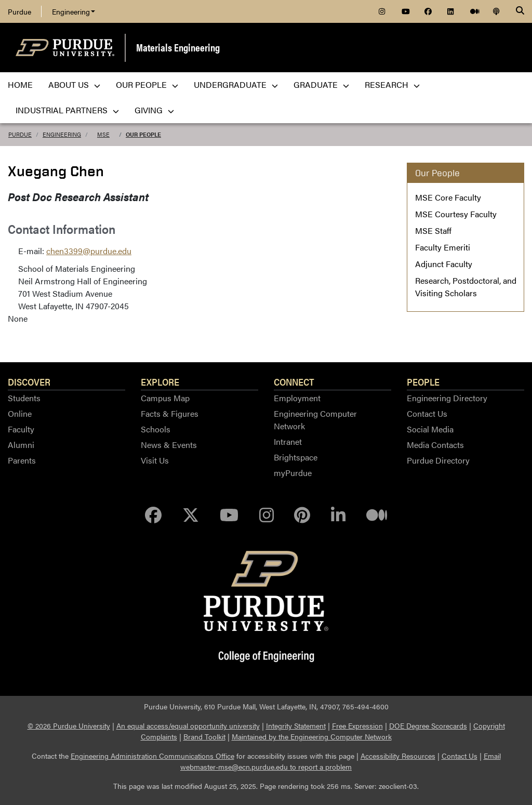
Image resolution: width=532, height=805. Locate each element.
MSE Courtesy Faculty (456, 214)
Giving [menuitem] (154, 110)
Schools (156, 429)
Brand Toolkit (204, 736)
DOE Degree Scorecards (428, 725)
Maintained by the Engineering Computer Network (312, 736)
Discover (29, 381)
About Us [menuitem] (74, 84)
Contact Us (427, 413)
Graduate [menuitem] (321, 84)
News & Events (169, 445)
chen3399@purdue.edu (89, 251)
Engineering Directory (447, 398)
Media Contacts (435, 445)
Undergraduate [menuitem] (236, 84)
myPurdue (293, 473)
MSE (103, 134)
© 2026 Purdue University (69, 725)
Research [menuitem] (392, 84)
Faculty (21, 429)
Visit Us (155, 460)
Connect (294, 381)
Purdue (19, 11)
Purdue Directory (438, 460)
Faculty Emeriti (443, 247)
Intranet (288, 441)
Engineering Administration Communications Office (152, 756)
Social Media (430, 429)
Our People (143, 134)
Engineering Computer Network (315, 420)
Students (24, 398)
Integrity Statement (296, 725)
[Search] (520, 11)
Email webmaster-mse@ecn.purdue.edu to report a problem (341, 761)
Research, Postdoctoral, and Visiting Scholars (466, 287)
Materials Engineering (178, 47)
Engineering (74, 11)
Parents (22, 460)
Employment (297, 398)
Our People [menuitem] (147, 84)
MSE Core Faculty (448, 197)
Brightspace (296, 457)
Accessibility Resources (398, 756)
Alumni (21, 445)
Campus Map (165, 398)
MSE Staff (433, 230)
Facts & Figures (170, 413)
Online (20, 413)
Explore (160, 381)
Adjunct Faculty (444, 264)
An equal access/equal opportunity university (188, 725)
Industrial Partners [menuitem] (67, 110)
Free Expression (357, 725)
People (423, 381)
